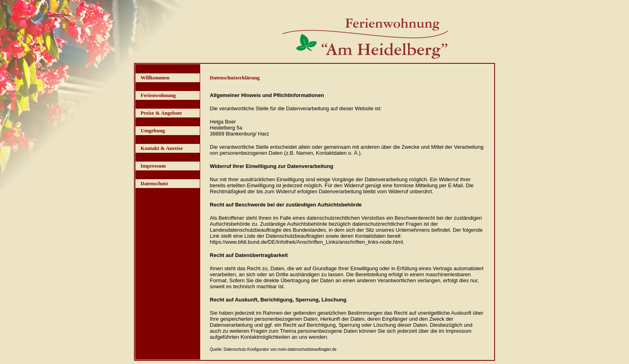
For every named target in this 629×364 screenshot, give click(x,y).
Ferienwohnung (158, 95)
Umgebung (153, 130)
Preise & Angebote (161, 113)
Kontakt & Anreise (162, 148)
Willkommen (155, 78)
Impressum (153, 166)
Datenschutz (155, 183)
